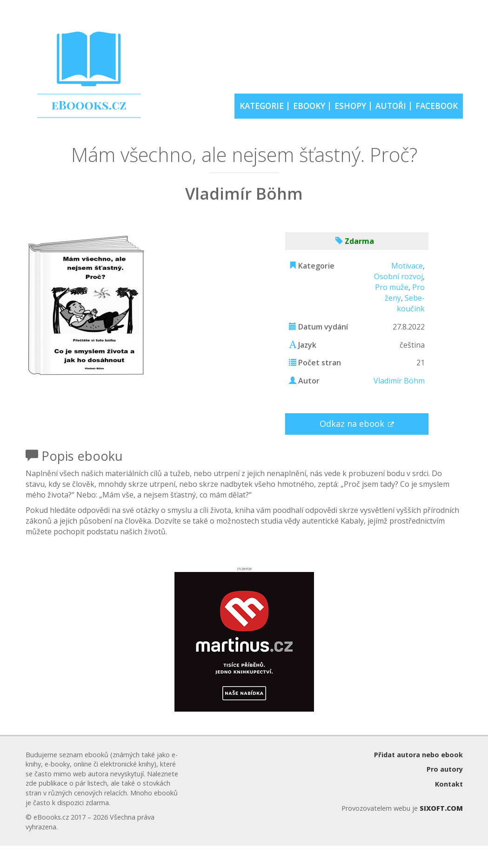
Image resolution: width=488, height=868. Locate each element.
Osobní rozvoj (398, 276)
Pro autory (445, 769)
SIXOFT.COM (441, 808)
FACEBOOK (437, 106)
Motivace (407, 266)
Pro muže (392, 287)
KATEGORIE (262, 106)
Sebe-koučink (411, 303)
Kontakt (449, 784)
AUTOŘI (391, 106)
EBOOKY (309, 106)
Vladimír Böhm (399, 381)
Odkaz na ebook (353, 424)
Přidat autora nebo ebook (418, 755)
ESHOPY (350, 106)
